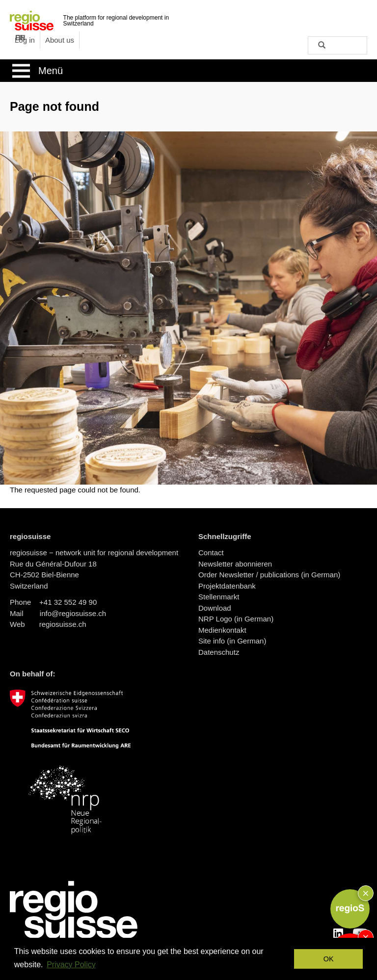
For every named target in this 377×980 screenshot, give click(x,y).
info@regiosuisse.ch (73, 613)
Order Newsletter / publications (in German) (269, 575)
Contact (211, 553)
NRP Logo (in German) (236, 619)
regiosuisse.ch (63, 624)
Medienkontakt (222, 630)
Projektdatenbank (227, 586)
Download (215, 608)
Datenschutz (219, 652)
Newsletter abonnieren (235, 564)
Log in (25, 40)
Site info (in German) (232, 641)
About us (60, 40)
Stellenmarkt (219, 597)
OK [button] (329, 959)
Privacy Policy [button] (71, 965)
